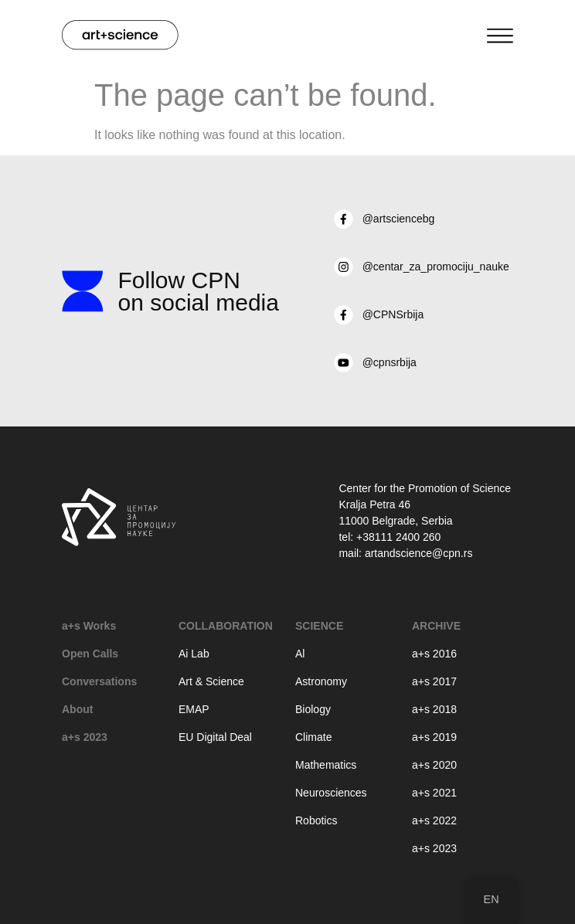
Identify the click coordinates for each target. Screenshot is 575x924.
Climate (313, 737)
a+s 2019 (434, 737)
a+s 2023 (85, 737)
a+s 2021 (434, 793)
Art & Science (211, 681)
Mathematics (326, 765)
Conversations (99, 681)
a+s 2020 (434, 765)
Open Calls (90, 654)
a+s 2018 (434, 709)
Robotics (316, 820)
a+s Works (89, 626)
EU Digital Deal (215, 737)
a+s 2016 (434, 654)
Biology (313, 709)
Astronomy (321, 681)
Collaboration (226, 626)
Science (319, 626)
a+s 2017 (434, 681)
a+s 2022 (434, 820)
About (77, 709)
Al (300, 654)
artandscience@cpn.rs (419, 553)
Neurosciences (331, 793)
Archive (436, 626)
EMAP (194, 709)
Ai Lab (194, 654)
